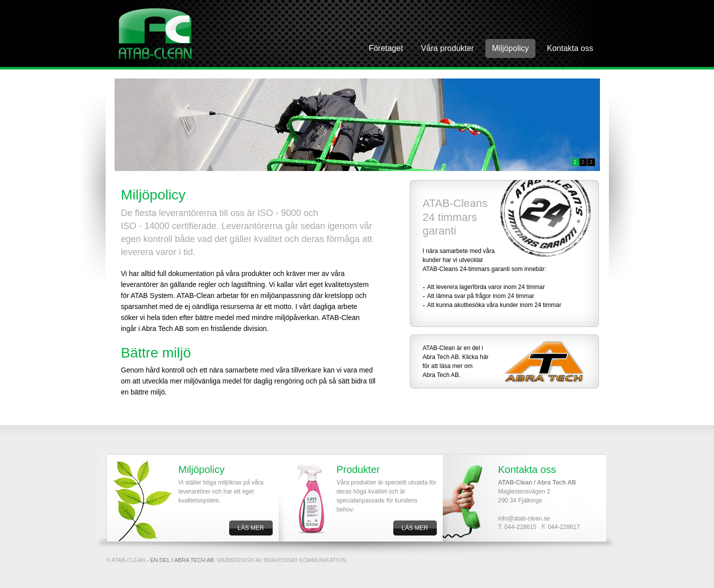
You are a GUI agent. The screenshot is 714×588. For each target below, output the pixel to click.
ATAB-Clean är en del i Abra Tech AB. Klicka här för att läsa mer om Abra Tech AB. (456, 361)
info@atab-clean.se (524, 518)
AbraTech (155, 34)
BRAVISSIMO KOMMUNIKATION (305, 560)
